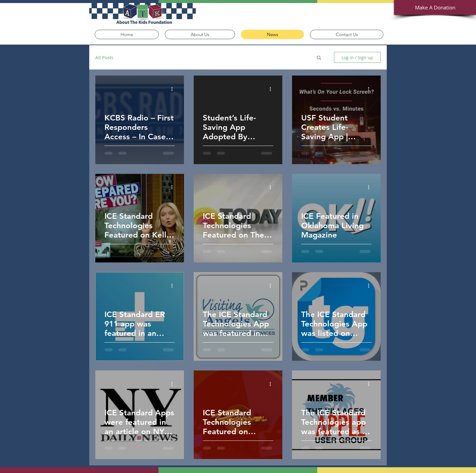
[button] (319, 58)
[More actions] (174, 89)
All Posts (104, 57)
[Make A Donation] (435, 7)
